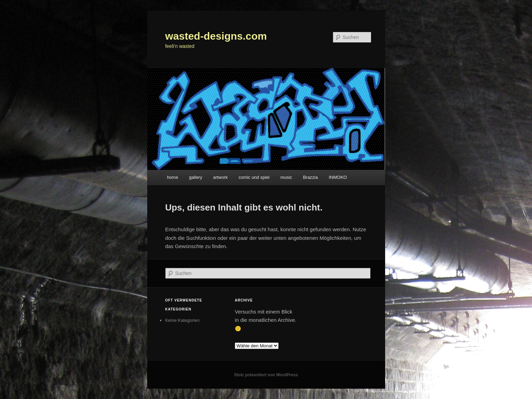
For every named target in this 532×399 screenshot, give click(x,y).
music (286, 177)
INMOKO (338, 177)
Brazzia (310, 177)
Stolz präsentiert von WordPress (266, 375)
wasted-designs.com (216, 36)
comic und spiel (254, 177)
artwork (220, 177)
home (173, 177)
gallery (195, 177)
